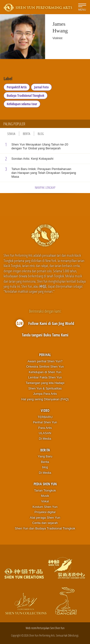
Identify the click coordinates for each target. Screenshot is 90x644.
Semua (11, 134)
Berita (27, 134)
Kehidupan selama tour (22, 104)
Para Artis (45, 428)
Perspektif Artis (17, 87)
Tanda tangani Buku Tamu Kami (45, 335)
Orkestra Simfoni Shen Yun (45, 367)
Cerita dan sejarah (45, 523)
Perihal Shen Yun (45, 422)
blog (45, 467)
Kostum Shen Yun (45, 507)
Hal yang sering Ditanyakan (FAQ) (45, 399)
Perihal (45, 355)
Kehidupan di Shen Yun (45, 372)
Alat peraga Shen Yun (45, 518)
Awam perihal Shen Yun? (45, 361)
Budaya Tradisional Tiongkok (26, 95)
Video (45, 410)
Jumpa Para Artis (45, 394)
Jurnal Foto (41, 87)
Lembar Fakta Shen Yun (45, 377)
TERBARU (45, 417)
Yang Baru (45, 456)
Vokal (45, 501)
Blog (41, 134)
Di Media (45, 439)
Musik (45, 496)
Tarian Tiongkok (45, 490)
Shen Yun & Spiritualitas (45, 388)
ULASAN (45, 433)
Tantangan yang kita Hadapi (45, 383)
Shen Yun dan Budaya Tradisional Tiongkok (45, 528)
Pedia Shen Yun (45, 484)
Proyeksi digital (45, 512)
